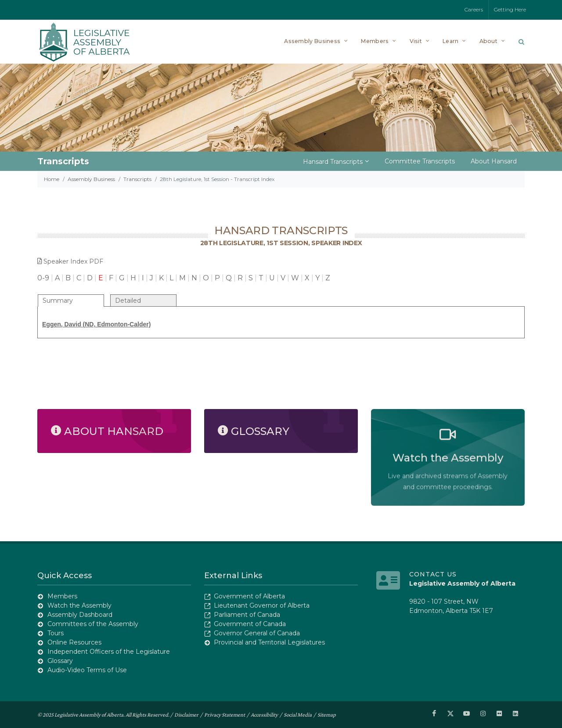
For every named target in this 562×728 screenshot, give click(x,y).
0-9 (43, 278)
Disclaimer (186, 714)
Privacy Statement (225, 714)
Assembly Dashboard (80, 615)
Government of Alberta (249, 596)
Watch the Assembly (79, 605)
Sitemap (327, 714)
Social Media (298, 714)
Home (52, 179)
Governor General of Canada (257, 633)
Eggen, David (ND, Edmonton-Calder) (96, 324)
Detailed (128, 301)
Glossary (60, 661)
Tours (56, 633)
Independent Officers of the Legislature (109, 652)
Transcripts (137, 179)
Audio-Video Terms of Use (87, 670)
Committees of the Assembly (93, 624)
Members (62, 596)
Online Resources (74, 642)
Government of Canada (250, 624)
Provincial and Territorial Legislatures (269, 642)
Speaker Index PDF (70, 261)
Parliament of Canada (247, 615)
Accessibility (264, 714)
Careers (474, 9)
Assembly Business (91, 179)
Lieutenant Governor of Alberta (262, 605)
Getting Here (510, 9)
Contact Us (433, 574)
